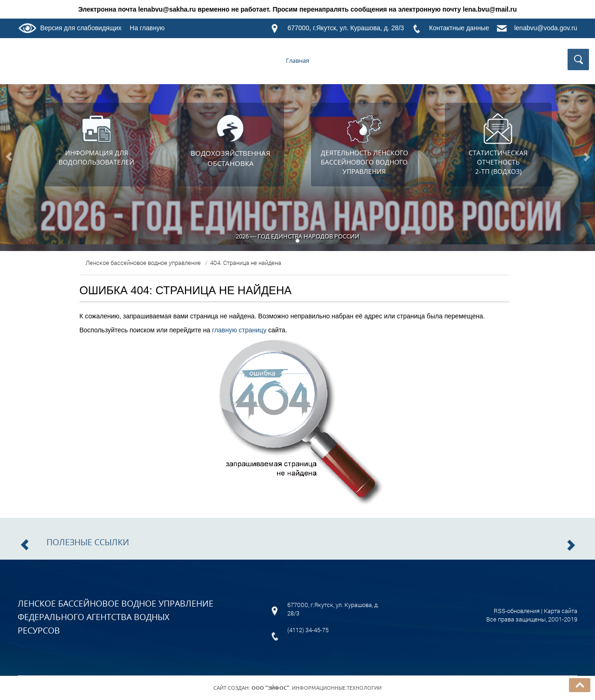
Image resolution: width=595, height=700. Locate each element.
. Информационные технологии (317, 688)
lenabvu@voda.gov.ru (545, 28)
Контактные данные (459, 28)
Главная (297, 60)
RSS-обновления (517, 611)
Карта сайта (561, 611)
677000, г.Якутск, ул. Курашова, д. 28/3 (346, 28)
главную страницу (239, 330)
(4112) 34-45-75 (308, 630)
